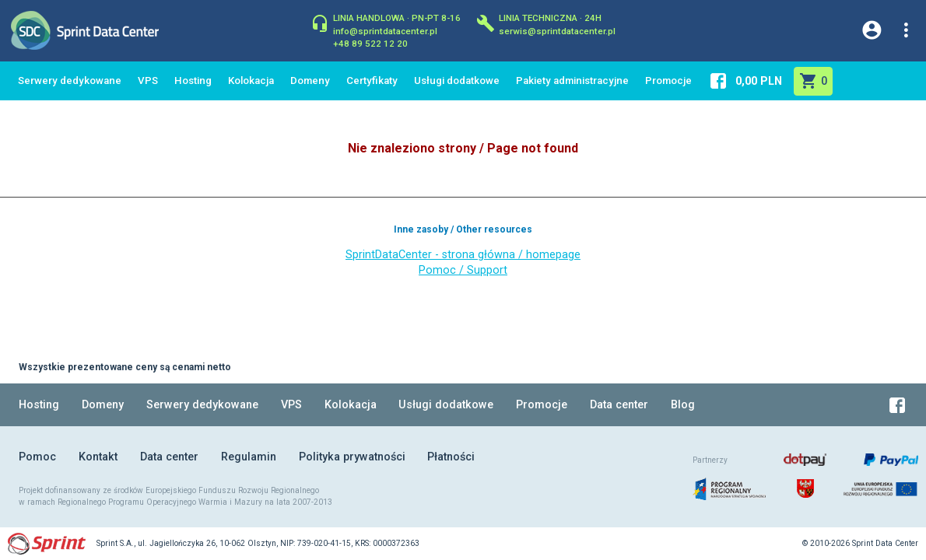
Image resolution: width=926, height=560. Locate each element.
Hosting (193, 80)
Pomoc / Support (463, 270)
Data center (619, 405)
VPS (148, 80)
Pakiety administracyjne (572, 80)
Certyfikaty (372, 80)
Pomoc (37, 457)
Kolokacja (251, 80)
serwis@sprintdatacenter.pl (557, 30)
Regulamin (249, 457)
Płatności (451, 457)
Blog (683, 405)
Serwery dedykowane (70, 80)
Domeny (310, 80)
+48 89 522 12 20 (370, 43)
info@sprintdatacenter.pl (385, 30)
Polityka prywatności (352, 457)
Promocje (668, 80)
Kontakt (98, 457)
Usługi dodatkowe (457, 80)
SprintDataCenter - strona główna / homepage (463, 255)
